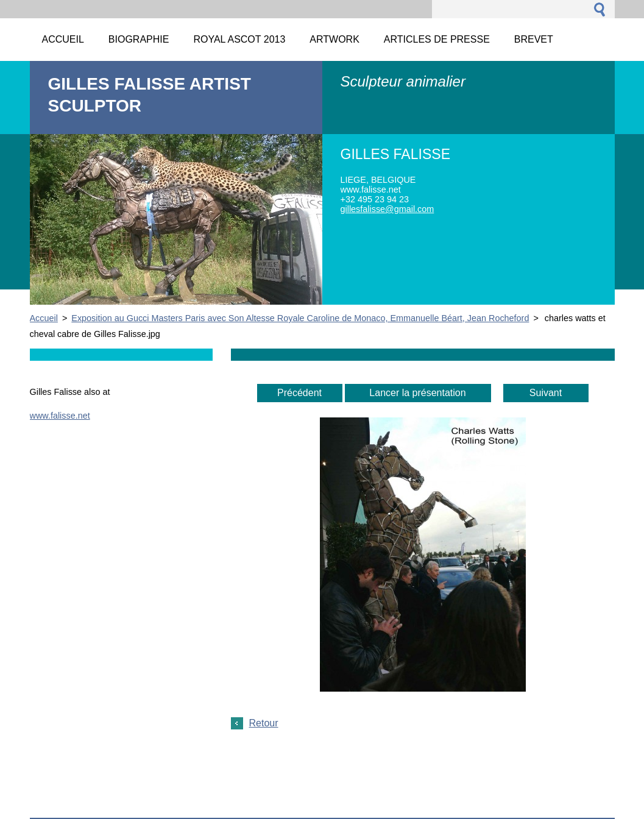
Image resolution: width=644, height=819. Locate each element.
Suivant (546, 393)
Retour (264, 723)
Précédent (299, 393)
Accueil (44, 318)
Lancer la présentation (417, 393)
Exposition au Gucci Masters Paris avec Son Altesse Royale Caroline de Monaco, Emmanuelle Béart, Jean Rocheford (300, 318)
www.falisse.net (60, 416)
